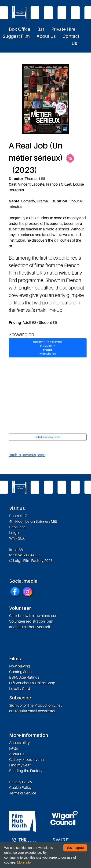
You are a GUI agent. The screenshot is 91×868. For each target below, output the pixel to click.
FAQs (13, 748)
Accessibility (19, 743)
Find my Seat (20, 765)
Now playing (20, 666)
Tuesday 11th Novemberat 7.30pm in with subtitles (48, 348)
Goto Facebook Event (48, 437)
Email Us (16, 549)
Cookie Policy (20, 787)
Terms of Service (23, 793)
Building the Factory (26, 771)
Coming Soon (20, 672)
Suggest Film (16, 36)
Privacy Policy (21, 782)
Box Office (20, 29)
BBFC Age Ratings (24, 677)
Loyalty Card (20, 688)
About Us (46, 36)
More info (24, 862)
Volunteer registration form (31, 621)
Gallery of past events (27, 759)
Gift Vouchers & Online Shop (32, 683)
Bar (41, 29)
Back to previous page (27, 455)
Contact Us (71, 40)
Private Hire (63, 29)
